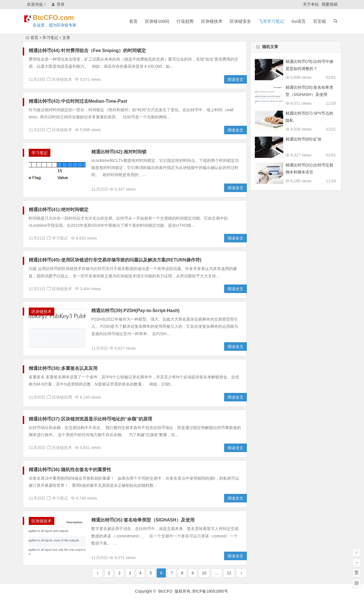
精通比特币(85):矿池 (304, 139)
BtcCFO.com (60, 17)
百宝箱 (319, 21)
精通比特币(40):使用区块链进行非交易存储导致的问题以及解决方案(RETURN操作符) (115, 260)
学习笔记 (50, 38)
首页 (133, 21)
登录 (58, 4)
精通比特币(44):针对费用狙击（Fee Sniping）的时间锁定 (87, 50)
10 (204, 573)
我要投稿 (330, 4)
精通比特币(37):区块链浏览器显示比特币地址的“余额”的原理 (90, 419)
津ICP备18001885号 (210, 591)
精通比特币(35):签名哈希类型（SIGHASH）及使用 (143, 520)
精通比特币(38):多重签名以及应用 (63, 368)
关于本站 (311, 4)
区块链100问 (157, 21)
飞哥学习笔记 (271, 21)
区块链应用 (62, 397)
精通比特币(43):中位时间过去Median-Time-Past (78, 101)
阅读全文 (235, 79)
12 (229, 573)
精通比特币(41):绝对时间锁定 (59, 210)
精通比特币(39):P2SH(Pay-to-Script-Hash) (135, 311)
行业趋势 (185, 21)
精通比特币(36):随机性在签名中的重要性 (70, 470)
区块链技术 (212, 21)
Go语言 (299, 21)
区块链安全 (240, 21)
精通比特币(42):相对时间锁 (119, 152)
